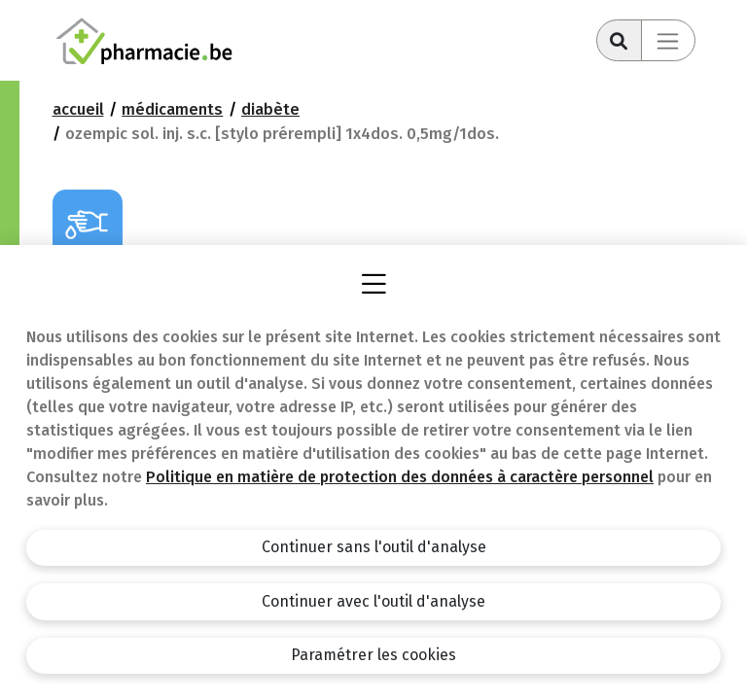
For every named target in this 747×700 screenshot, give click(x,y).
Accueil (78, 109)
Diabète (270, 109)
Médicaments (172, 109)
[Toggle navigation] (668, 40)
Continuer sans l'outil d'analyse (374, 547)
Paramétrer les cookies (373, 655)
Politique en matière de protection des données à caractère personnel (400, 477)
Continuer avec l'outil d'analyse (373, 601)
